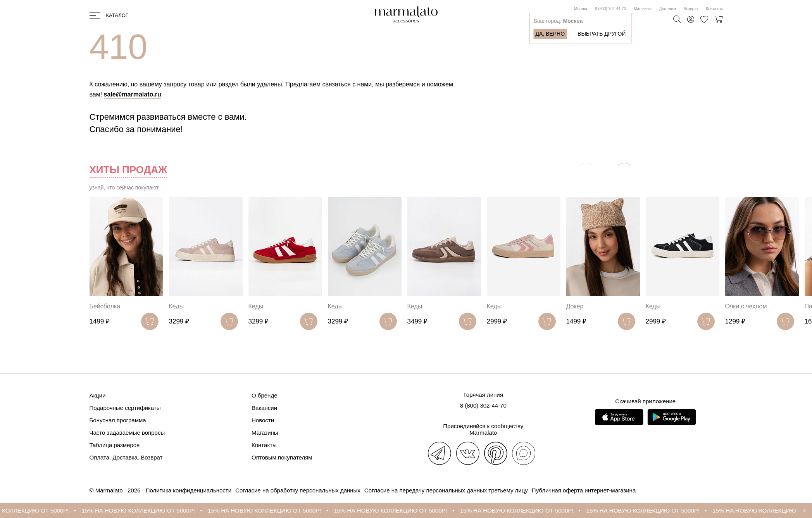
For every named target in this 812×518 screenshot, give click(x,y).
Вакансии (264, 408)
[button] (625, 171)
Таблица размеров (115, 445)
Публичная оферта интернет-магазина (584, 490)
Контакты (714, 9)
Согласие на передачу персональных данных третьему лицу (446, 490)
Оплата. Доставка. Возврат (126, 457)
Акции (98, 395)
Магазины (643, 9)
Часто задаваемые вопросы (127, 433)
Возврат (691, 9)
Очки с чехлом (746, 306)
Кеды (177, 306)
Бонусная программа (118, 420)
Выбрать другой (602, 34)
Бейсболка (105, 306)
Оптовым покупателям (282, 457)
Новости (263, 420)
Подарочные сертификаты (125, 408)
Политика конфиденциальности (189, 490)
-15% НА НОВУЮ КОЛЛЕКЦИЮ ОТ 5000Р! (157, 510)
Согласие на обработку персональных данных (298, 490)
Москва (581, 9)
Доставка (668, 9)
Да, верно (550, 34)
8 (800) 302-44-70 (610, 9)
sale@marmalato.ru (133, 94)
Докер (575, 306)
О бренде (265, 395)
